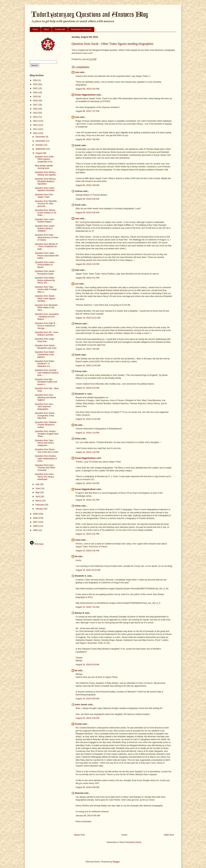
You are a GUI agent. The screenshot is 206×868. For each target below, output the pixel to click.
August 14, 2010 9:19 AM (87, 664)
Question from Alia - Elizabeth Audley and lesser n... (46, 382)
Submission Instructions (81, 29)
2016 (36, 109)
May (38, 492)
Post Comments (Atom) (130, 842)
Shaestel (79, 793)
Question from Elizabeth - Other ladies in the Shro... (47, 308)
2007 (36, 522)
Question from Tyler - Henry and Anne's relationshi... (45, 443)
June (38, 488)
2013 (36, 121)
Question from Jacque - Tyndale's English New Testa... (47, 434)
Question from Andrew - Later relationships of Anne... (46, 458)
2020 (36, 92)
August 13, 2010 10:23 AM (88, 570)
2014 (36, 117)
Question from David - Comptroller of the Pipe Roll (45, 416)
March (39, 501)
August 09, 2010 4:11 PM (87, 278)
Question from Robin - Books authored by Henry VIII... (45, 280)
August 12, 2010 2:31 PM (87, 500)
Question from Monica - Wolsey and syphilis (46, 173)
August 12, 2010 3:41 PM (87, 534)
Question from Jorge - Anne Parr (45, 340)
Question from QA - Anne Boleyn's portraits (47, 333)
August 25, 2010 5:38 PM (87, 787)
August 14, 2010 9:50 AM (87, 699)
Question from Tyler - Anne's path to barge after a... (46, 289)
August (39, 153)
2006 (36, 526)
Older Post (169, 835)
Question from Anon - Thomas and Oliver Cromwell (45, 468)
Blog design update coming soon (44, 167)
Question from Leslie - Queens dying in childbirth (45, 228)
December (41, 137)
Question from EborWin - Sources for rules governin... (46, 204)
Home (35, 29)
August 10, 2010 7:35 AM (87, 349)
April (38, 496)
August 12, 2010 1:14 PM (87, 433)
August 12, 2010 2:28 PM (87, 483)
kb (76, 425)
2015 (36, 113)
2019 (36, 96)
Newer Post (79, 835)
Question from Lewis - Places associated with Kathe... (47, 255)
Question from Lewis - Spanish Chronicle (45, 189)
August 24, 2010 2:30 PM (87, 718)
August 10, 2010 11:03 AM (88, 365)
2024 (36, 80)
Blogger (116, 862)
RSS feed (37, 544)
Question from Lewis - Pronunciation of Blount (45, 265)
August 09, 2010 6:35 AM (87, 213)
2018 (36, 101)
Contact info (60, 29)
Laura (78, 540)
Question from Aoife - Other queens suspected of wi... (45, 159)
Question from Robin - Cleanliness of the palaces (45, 354)
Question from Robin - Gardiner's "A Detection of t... (45, 364)
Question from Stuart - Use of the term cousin (47, 451)
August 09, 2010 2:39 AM (87, 185)
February (40, 505)
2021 (36, 88)
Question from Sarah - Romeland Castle (45, 272)
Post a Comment (83, 821)
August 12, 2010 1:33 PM (87, 452)
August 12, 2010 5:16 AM (87, 388)
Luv (77, 284)
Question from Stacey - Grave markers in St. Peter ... (46, 213)
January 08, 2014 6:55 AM (88, 816)
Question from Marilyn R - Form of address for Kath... (46, 246)
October (40, 145)
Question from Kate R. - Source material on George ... (46, 326)
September (41, 149)
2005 (36, 530)
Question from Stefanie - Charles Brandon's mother (46, 425)
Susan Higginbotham (85, 95)
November (41, 141)
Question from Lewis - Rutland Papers (45, 221)
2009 (36, 514)
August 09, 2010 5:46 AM (87, 199)
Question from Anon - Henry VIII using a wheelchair (45, 477)
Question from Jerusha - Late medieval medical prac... (47, 373)
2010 (36, 133)
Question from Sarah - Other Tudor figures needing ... (45, 298)
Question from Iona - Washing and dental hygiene (45, 397)
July (38, 484)
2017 (36, 105)
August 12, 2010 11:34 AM (88, 419)
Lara (77, 72)
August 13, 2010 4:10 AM (87, 551)
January (40, 509)
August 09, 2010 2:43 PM (87, 264)
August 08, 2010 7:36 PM (87, 139)
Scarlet (78, 724)
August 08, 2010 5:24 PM (87, 89)
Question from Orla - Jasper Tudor (44, 196)
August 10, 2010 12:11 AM (88, 318)
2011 (36, 129)
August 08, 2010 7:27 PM (87, 111)
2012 (36, 125)
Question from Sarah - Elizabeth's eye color (46, 347)
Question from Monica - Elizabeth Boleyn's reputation (46, 181)
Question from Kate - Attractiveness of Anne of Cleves (47, 237)
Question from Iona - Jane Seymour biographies (44, 407)
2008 (36, 518)
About (46, 29)
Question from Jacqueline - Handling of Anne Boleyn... (47, 317)
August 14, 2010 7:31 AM (87, 607)
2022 (36, 84)
